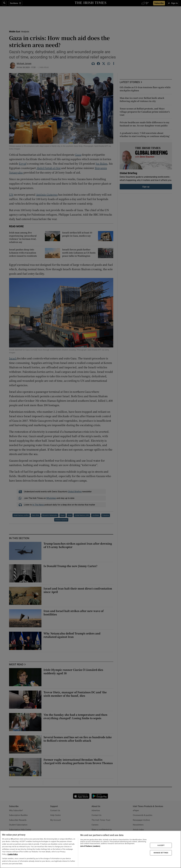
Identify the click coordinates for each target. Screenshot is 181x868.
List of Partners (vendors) (90, 846)
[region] (91, 849)
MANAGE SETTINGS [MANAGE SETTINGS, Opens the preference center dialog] (161, 853)
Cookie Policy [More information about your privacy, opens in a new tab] (13, 854)
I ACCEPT (161, 845)
